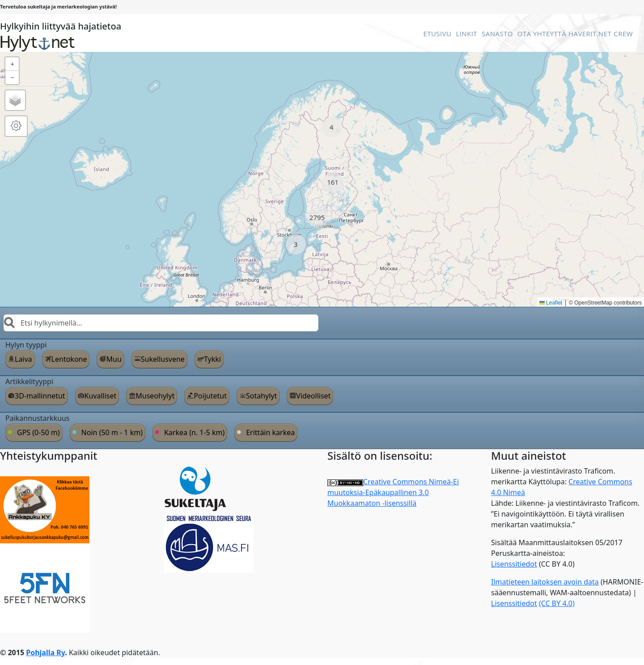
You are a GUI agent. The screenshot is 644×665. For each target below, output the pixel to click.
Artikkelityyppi (29, 381)
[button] (332, 127)
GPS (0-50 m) (38, 432)
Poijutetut (210, 396)
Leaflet (551, 303)
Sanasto (497, 34)
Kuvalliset (101, 396)
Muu (114, 359)
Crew (623, 34)
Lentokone (69, 359)
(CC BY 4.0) (557, 603)
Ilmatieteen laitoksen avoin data (545, 582)
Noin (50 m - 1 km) (112, 432)
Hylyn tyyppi (26, 345)
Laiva (23, 359)
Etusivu (437, 34)
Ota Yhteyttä (542, 34)
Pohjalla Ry (45, 652)
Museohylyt (155, 396)
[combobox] (161, 323)
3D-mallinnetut (40, 396)
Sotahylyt (261, 396)
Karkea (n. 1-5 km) (194, 432)
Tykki (212, 359)
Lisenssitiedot (514, 564)
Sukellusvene (163, 359)
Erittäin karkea (270, 432)
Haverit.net (590, 34)
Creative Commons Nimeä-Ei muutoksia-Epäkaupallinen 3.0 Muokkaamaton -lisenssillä (393, 492)
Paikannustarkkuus (38, 418)
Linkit (466, 34)
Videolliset (313, 396)
